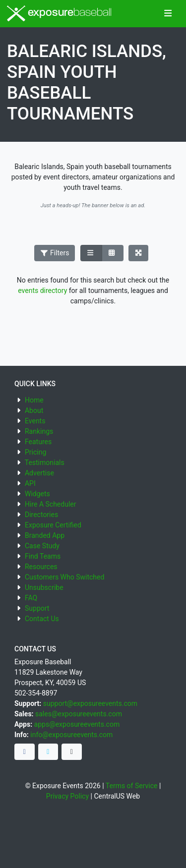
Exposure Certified (53, 525)
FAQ (31, 598)
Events (35, 421)
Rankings (39, 431)
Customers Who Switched (64, 577)
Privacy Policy (67, 796)
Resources (41, 567)
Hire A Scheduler (50, 504)
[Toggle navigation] (168, 14)
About (34, 410)
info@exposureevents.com (71, 735)
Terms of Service (132, 786)
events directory (42, 290)
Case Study (42, 546)
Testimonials (45, 463)
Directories (41, 515)
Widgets (37, 494)
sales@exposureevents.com (79, 714)
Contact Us (42, 619)
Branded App (45, 535)
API (30, 483)
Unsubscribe (44, 587)
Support (37, 608)
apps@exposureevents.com (77, 724)
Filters (55, 253)
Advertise (39, 473)
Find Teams (43, 556)
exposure (59, 13)
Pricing (35, 452)
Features (38, 442)
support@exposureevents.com (90, 703)
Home (34, 400)
